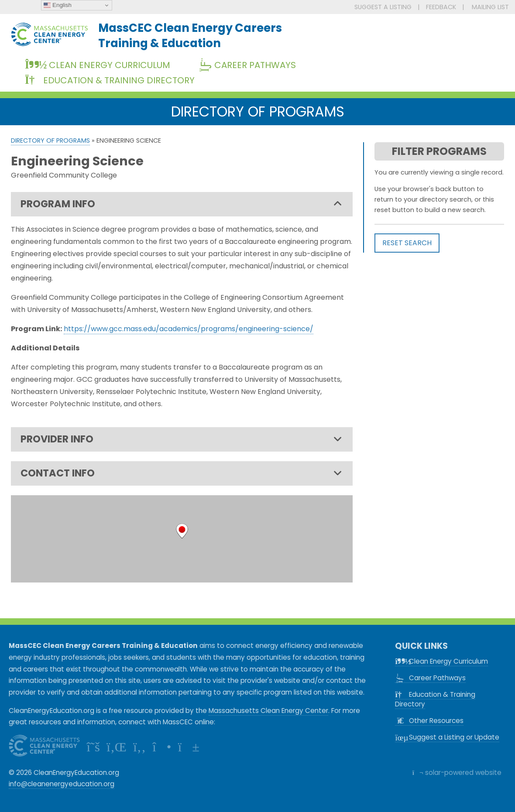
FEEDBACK (441, 7)
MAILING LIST (490, 7)
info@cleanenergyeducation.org (62, 784)
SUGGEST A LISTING (383, 7)
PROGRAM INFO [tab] (181, 204)
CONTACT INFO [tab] (181, 473)
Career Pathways (251, 65)
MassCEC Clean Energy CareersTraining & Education (190, 35)
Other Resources (429, 721)
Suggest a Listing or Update (447, 737)
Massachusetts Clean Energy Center (268, 711)
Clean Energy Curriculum (98, 65)
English (57, 5)
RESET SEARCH (407, 243)
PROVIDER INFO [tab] (181, 439)
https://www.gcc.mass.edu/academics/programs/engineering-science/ (189, 329)
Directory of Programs (50, 140)
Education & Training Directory (110, 80)
